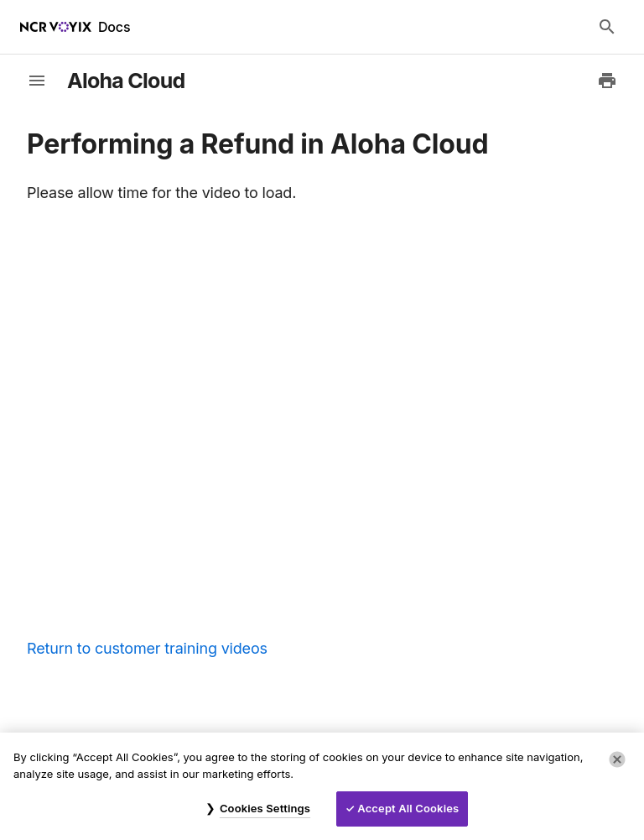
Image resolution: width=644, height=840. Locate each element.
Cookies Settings (265, 808)
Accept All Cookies (408, 808)
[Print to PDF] (607, 81)
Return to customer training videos (147, 648)
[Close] (617, 759)
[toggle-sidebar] (37, 81)
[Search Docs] (607, 27)
